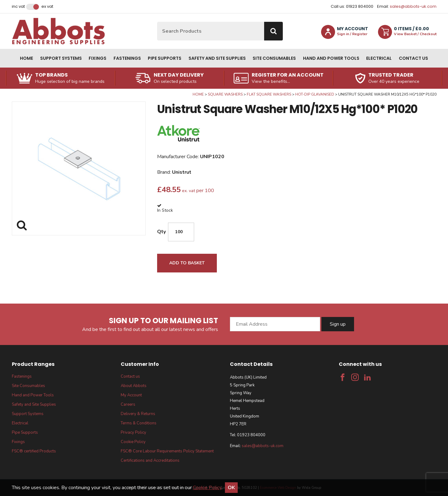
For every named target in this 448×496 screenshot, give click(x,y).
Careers (128, 404)
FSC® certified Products (34, 451)
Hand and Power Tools (331, 58)
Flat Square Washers (269, 94)
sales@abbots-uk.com (413, 6)
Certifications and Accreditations (150, 461)
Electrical (379, 58)
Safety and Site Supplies (217, 58)
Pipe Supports (165, 58)
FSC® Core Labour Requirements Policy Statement (167, 451)
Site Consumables (274, 58)
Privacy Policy (133, 432)
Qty (161, 232)
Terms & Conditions (139, 423)
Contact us (413, 58)
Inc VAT (18, 7)
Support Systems (61, 58)
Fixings (98, 58)
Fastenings (127, 58)
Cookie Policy (133, 442)
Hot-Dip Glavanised (315, 94)
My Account (131, 395)
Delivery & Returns (138, 414)
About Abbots (134, 386)
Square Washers (225, 94)
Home (26, 58)
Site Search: (157, 22)
